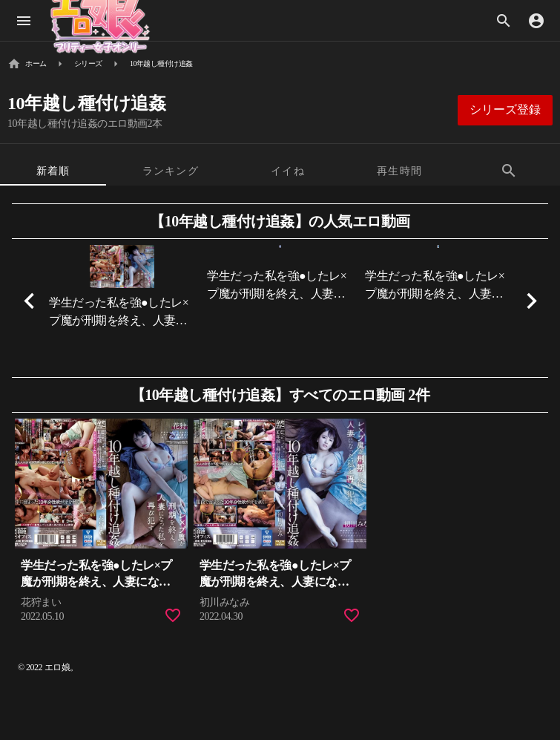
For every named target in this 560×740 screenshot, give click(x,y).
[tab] (53, 171)
